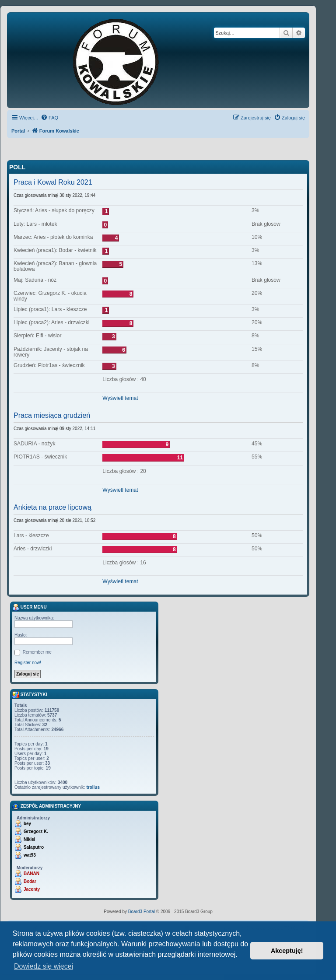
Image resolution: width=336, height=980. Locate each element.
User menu (30, 607)
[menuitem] (49, 118)
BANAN (31, 873)
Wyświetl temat (120, 398)
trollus (93, 787)
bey (27, 824)
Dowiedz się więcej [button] (44, 966)
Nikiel (30, 839)
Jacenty (32, 889)
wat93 (30, 855)
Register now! (28, 663)
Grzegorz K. (36, 831)
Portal (18, 131)
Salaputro (34, 847)
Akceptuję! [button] (287, 951)
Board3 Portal (142, 912)
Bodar (30, 881)
